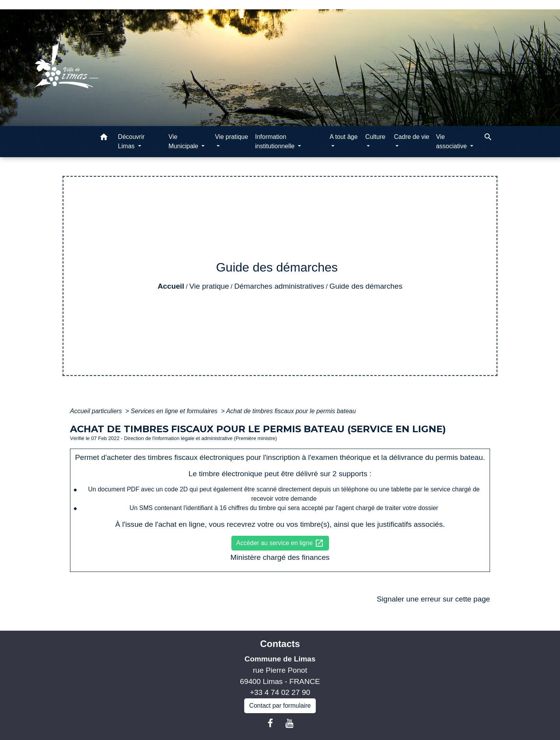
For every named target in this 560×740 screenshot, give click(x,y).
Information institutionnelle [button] (276, 141)
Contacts (280, 644)
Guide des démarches (366, 286)
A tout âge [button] (344, 137)
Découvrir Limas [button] (131, 141)
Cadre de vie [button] (412, 137)
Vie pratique (209, 286)
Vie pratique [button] (232, 137)
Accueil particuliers (97, 411)
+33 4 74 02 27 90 (280, 692)
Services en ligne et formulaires (175, 411)
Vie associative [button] (452, 141)
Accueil (171, 286)
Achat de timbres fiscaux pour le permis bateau (291, 411)
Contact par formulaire (280, 706)
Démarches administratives (279, 286)
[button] (104, 138)
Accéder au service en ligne (280, 543)
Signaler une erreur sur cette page (433, 599)
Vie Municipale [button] (184, 141)
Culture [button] (375, 137)
